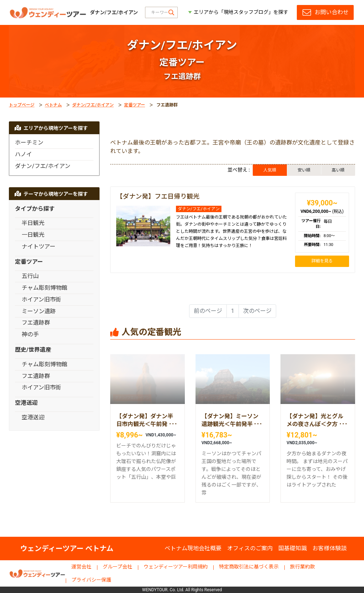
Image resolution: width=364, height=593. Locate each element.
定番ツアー (135, 105)
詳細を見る (322, 261)
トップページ (22, 105)
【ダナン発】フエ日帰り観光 (158, 196)
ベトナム (53, 105)
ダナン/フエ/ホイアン (93, 105)
